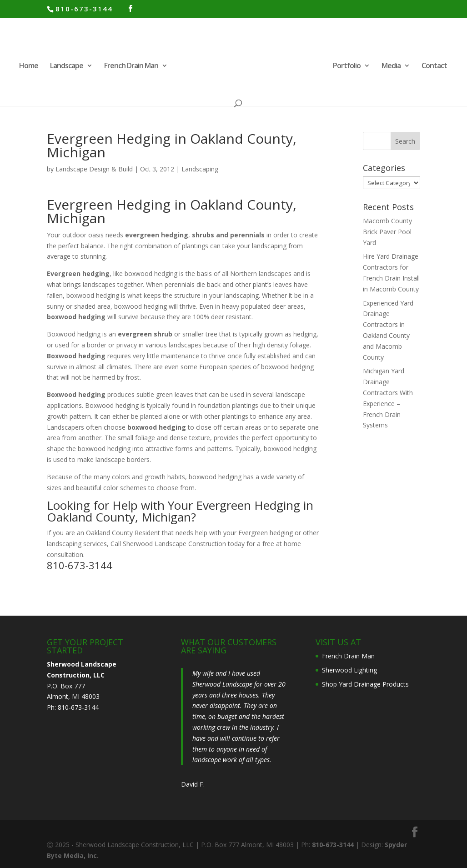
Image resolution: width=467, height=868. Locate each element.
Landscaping (200, 169)
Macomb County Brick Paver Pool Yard (387, 232)
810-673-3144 (84, 9)
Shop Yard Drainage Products (365, 684)
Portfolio (348, 66)
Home (28, 66)
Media (392, 66)
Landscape (66, 66)
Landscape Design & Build (94, 169)
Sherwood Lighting (349, 670)
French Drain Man (130, 66)
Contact (435, 66)
